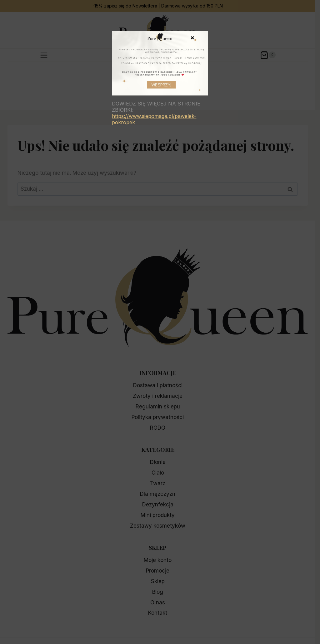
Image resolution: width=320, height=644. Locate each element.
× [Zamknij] (192, 37)
